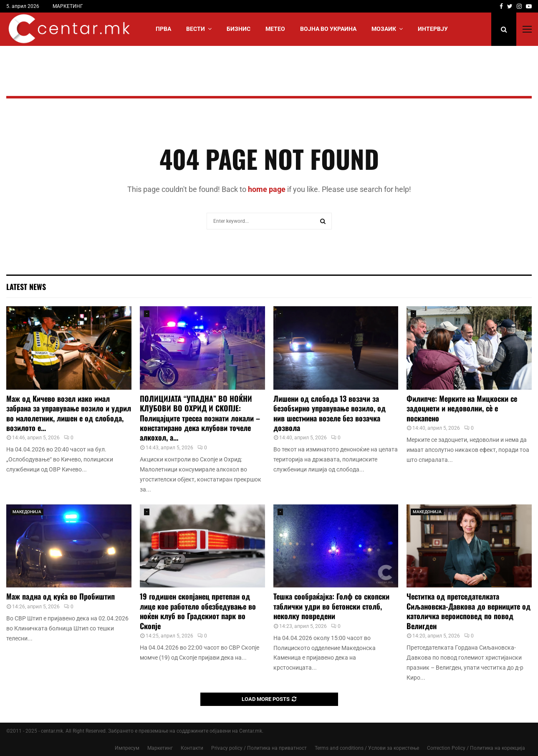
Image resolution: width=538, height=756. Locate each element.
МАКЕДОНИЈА (27, 512)
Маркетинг (160, 748)
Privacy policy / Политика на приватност (259, 748)
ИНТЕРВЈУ (433, 29)
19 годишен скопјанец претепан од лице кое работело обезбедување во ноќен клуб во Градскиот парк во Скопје (198, 611)
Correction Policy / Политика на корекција (476, 748)
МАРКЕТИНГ (68, 6)
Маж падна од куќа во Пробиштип (61, 596)
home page (267, 189)
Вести (196, 29)
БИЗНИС (239, 29)
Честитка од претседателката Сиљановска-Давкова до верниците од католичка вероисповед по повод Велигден (469, 611)
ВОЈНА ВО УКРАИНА (328, 29)
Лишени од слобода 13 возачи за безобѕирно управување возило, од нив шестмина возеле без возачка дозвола (330, 413)
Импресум (127, 748)
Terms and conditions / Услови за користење (367, 748)
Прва (163, 29)
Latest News (26, 287)
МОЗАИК (384, 29)
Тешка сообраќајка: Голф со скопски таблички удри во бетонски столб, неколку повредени (331, 606)
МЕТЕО (275, 29)
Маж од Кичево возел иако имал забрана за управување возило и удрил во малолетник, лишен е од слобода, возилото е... (69, 413)
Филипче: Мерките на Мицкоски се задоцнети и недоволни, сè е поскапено (462, 408)
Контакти (192, 748)
